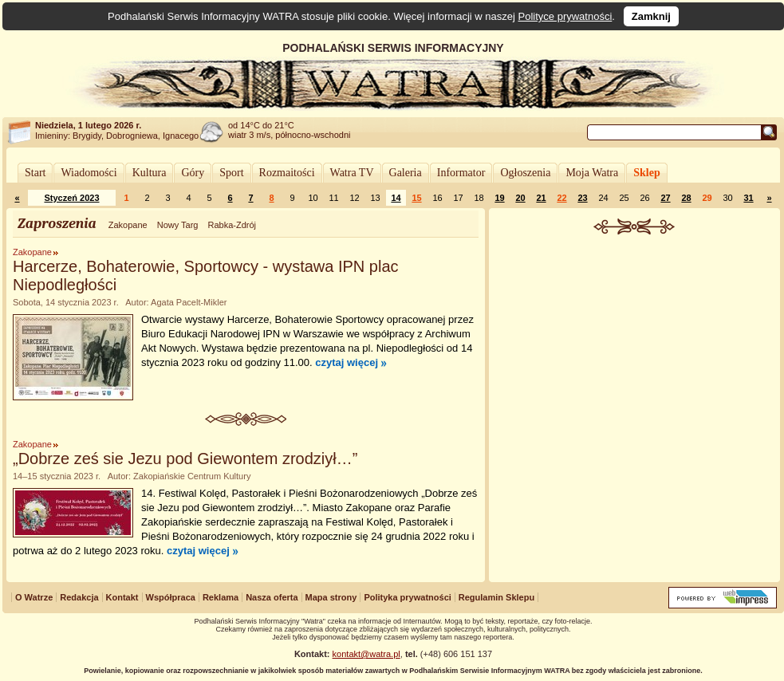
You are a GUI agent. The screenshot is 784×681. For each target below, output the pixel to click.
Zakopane (128, 225)
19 (499, 198)
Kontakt (122, 597)
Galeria (406, 173)
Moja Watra (592, 173)
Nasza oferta (272, 597)
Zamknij (651, 16)
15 (416, 198)
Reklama (221, 597)
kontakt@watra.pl (366, 654)
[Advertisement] (635, 354)
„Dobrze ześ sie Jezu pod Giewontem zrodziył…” (185, 459)
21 (541, 198)
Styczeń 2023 (71, 198)
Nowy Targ (178, 225)
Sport (231, 173)
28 (686, 198)
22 (561, 198)
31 (748, 198)
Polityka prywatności (407, 597)
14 (396, 198)
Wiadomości (89, 173)
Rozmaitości (287, 173)
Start (35, 173)
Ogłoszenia (525, 173)
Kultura (150, 173)
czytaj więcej (347, 362)
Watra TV (352, 173)
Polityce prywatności (565, 16)
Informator (461, 173)
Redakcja (79, 597)
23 (582, 198)
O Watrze (34, 597)
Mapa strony (331, 597)
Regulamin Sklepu (496, 597)
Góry (193, 173)
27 (665, 198)
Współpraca (171, 597)
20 (520, 198)
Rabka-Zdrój (232, 225)
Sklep (646, 173)
